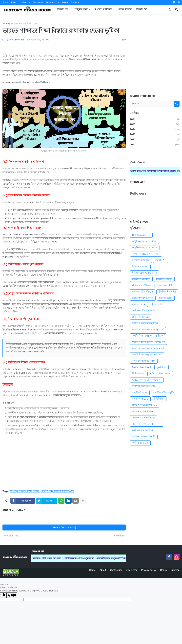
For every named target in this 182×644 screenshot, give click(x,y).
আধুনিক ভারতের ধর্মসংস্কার (145, 248)
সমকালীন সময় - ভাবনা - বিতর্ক (147, 424)
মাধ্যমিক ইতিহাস (140, 393)
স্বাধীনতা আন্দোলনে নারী (144, 437)
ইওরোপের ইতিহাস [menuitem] (103, 9)
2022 (155, 140)
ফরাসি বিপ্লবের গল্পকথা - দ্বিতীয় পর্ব (148, 342)
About (14, 2)
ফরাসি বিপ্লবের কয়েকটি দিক (145, 323)
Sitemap (75, 2)
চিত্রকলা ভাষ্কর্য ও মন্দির (143, 298)
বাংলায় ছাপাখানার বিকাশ (144, 361)
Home (5, 2)
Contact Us (25, 2)
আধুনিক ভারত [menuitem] (81, 9)
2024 (155, 130)
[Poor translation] (12, 595)
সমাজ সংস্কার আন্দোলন (143, 430)
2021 (155, 145)
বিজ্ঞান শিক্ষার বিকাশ (142, 367)
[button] (170, 9)
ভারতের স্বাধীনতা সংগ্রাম (144, 386)
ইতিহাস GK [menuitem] (142, 9)
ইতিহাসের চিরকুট (164, 279)
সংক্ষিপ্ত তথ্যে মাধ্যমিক (142, 411)
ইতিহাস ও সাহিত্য (140, 267)
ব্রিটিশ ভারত (138, 374)
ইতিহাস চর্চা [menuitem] (63, 9)
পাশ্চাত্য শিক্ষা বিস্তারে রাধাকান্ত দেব (57, 491)
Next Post (119, 536)
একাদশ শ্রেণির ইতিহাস (142, 292)
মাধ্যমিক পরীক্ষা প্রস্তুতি (163, 393)
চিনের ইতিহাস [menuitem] (125, 9)
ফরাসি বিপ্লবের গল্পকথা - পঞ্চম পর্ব (148, 348)
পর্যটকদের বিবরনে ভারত (144, 311)
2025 (155, 124)
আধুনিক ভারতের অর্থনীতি (144, 241)
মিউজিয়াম (159, 399)
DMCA (65, 2)
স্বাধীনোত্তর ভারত (140, 443)
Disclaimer (38, 2)
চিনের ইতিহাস (166, 298)
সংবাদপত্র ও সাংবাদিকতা (144, 418)
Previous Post (11, 536)
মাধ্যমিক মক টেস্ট (140, 399)
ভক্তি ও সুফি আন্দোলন (160, 374)
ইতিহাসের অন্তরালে (141, 279)
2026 (155, 119)
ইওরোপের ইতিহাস (141, 260)
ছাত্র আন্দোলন (139, 304)
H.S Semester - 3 (141, 235)
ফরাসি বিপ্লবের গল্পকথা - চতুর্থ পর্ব (148, 330)
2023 (155, 135)
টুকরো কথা (157, 304)
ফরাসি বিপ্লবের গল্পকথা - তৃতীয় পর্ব (148, 336)
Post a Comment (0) (64, 527)
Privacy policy (53, 2)
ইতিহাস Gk (161, 260)
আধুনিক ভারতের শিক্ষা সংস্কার (24, 24)
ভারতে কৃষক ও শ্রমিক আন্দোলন (147, 380)
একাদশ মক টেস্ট (164, 285)
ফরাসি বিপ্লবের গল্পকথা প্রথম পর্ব (147, 355)
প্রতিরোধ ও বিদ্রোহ (141, 317)
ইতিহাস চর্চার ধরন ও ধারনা (144, 273)
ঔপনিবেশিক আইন (167, 292)
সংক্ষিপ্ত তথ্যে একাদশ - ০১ (145, 405)
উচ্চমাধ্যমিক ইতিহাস (142, 285)
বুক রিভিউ (162, 367)
